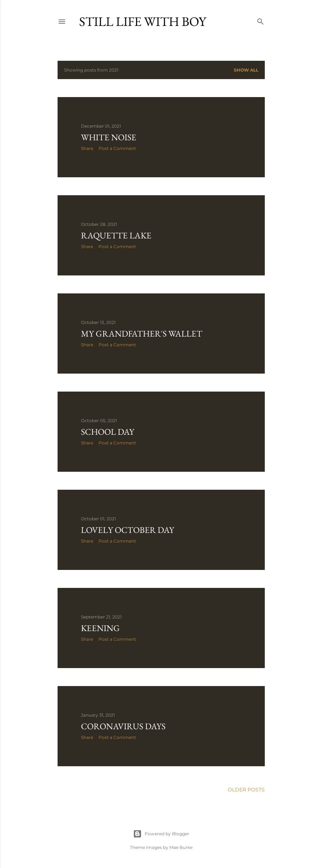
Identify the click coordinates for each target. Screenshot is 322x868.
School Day (108, 432)
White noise (109, 137)
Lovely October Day (128, 530)
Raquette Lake (116, 235)
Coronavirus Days (123, 726)
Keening (100, 628)
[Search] (260, 20)
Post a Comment (117, 148)
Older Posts (246, 790)
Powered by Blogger (161, 834)
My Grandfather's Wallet (142, 334)
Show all (246, 70)
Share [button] (87, 148)
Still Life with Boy (143, 21)
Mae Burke (181, 847)
